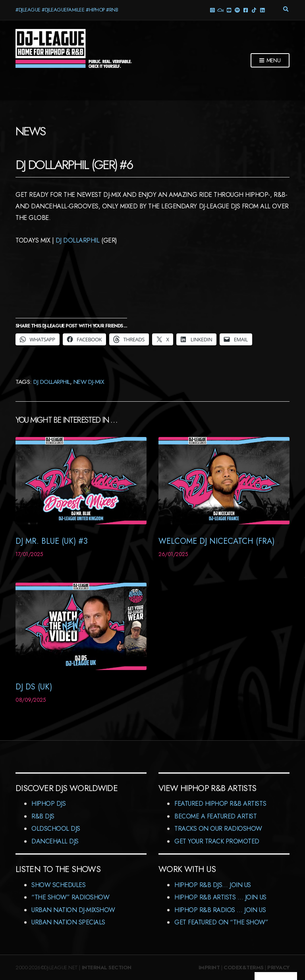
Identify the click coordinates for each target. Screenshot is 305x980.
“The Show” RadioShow (70, 897)
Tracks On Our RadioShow (218, 829)
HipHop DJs (48, 804)
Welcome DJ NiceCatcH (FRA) (216, 541)
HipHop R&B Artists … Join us (220, 897)
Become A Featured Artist (215, 816)
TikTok (254, 10)
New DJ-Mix (89, 382)
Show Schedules (58, 885)
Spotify (237, 10)
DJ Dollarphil (78, 240)
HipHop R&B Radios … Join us (220, 910)
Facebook (245, 10)
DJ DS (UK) (34, 687)
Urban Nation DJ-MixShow (73, 910)
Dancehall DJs (55, 841)
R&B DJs (43, 816)
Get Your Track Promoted (217, 841)
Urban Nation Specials (68, 922)
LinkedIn (262, 10)
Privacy (278, 967)
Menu (270, 61)
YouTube (229, 10)
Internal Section (107, 967)
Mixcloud (220, 10)
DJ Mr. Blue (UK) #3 (52, 541)
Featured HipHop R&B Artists (220, 804)
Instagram (212, 10)
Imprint (209, 967)
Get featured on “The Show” (221, 922)
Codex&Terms (244, 967)
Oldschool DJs (56, 829)
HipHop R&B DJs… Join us (213, 885)
